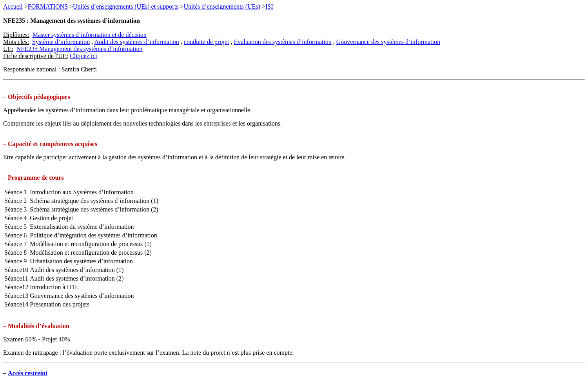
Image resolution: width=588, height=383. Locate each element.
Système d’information (61, 42)
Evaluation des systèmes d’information (282, 42)
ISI (269, 6)
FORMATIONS (48, 6)
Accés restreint (28, 373)
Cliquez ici (83, 56)
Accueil (13, 6)
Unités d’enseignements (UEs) (222, 6)
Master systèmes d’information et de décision (90, 35)
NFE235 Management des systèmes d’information (80, 49)
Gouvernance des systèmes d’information (388, 42)
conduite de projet (207, 42)
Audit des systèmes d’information (136, 42)
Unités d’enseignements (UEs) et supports (126, 6)
